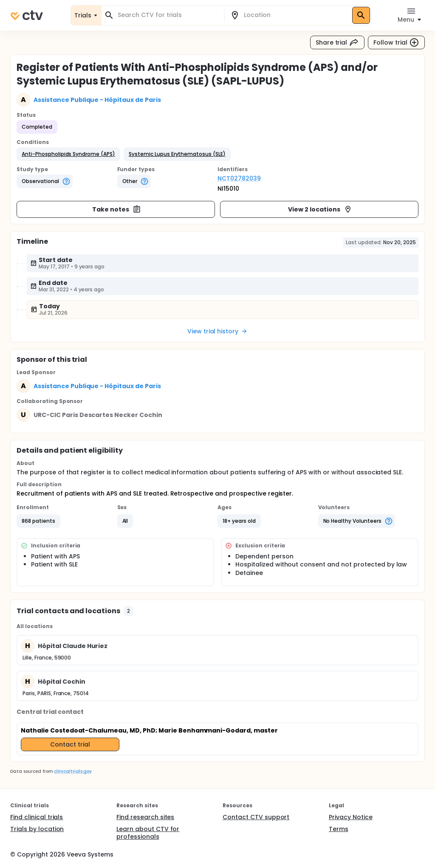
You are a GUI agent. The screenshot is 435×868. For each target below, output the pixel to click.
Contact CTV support (256, 817)
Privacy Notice (351, 817)
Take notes (117, 209)
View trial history (217, 331)
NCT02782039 (239, 178)
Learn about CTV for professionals (148, 833)
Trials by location (37, 829)
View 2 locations (320, 209)
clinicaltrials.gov (73, 771)
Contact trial (70, 744)
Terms (339, 829)
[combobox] (168, 15)
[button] (68, 154)
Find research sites (145, 817)
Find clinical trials (37, 817)
